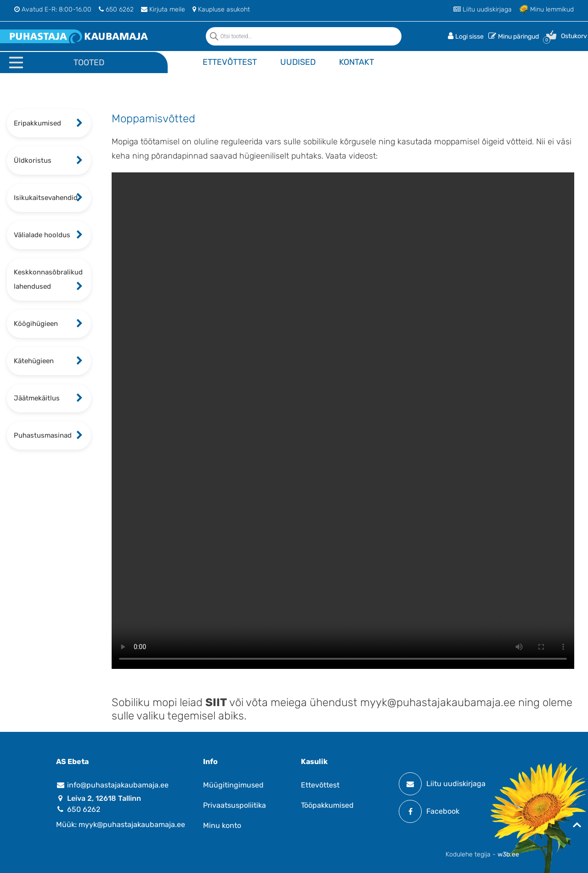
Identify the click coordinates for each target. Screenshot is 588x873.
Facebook (429, 811)
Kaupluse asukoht (221, 9)
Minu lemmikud (546, 9)
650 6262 (116, 9)
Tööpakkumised (327, 805)
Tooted (89, 63)
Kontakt (356, 62)
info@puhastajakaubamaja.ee (112, 785)
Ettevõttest (230, 62)
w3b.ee (508, 854)
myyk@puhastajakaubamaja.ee (438, 702)
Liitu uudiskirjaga (483, 9)
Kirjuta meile (163, 9)
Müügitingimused (233, 785)
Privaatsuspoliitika (235, 805)
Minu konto (222, 825)
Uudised (298, 62)
